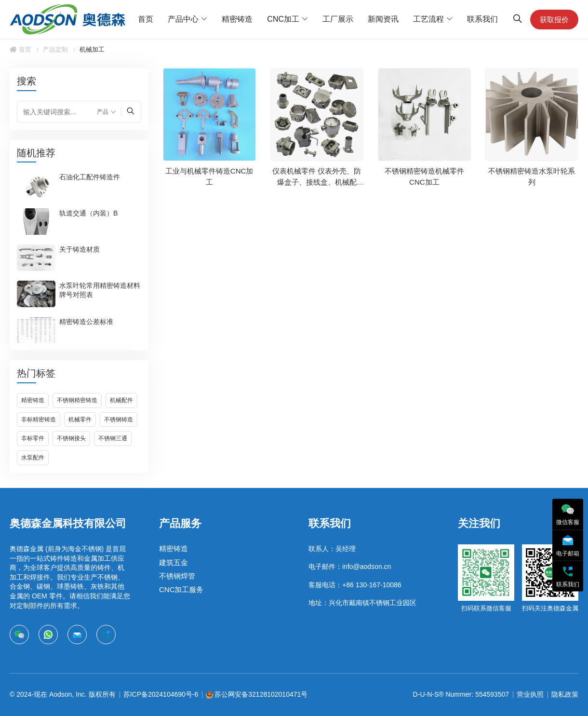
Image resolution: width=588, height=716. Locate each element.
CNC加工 (283, 19)
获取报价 (554, 20)
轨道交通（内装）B (88, 213)
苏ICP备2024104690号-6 (161, 694)
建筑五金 (174, 562)
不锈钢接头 (71, 438)
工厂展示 (338, 19)
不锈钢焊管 (177, 576)
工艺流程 (428, 19)
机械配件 (121, 400)
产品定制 (55, 49)
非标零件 (33, 438)
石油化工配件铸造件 (90, 176)
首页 (146, 19)
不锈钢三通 (113, 438)
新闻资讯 (383, 19)
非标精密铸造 (39, 419)
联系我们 (482, 19)
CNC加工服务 (181, 589)
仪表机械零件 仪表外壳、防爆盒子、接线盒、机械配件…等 (317, 182)
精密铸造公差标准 (86, 321)
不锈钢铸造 (119, 419)
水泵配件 (33, 458)
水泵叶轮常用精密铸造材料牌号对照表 (100, 290)
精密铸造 (237, 19)
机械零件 (80, 419)
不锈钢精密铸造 (77, 400)
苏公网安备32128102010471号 (261, 694)
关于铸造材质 (80, 249)
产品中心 (183, 19)
